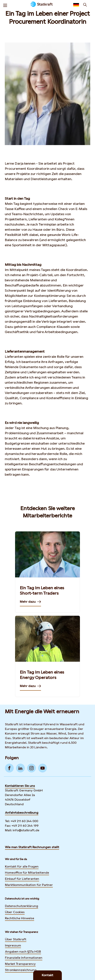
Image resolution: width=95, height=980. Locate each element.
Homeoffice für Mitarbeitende (27, 873)
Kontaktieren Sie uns (20, 786)
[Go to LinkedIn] (20, 768)
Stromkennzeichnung (21, 970)
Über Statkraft (16, 939)
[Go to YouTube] (43, 768)
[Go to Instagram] (31, 768)
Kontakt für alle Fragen (22, 866)
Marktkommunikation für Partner (29, 885)
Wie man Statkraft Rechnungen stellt (32, 847)
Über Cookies (15, 912)
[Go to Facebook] (9, 768)
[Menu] (5, 5)
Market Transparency (20, 964)
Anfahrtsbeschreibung (22, 813)
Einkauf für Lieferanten (22, 879)
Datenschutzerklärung (22, 906)
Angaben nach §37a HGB (23, 952)
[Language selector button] (76, 5)
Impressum (13, 945)
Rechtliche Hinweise (20, 918)
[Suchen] (85, 5)
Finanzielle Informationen (24, 958)
